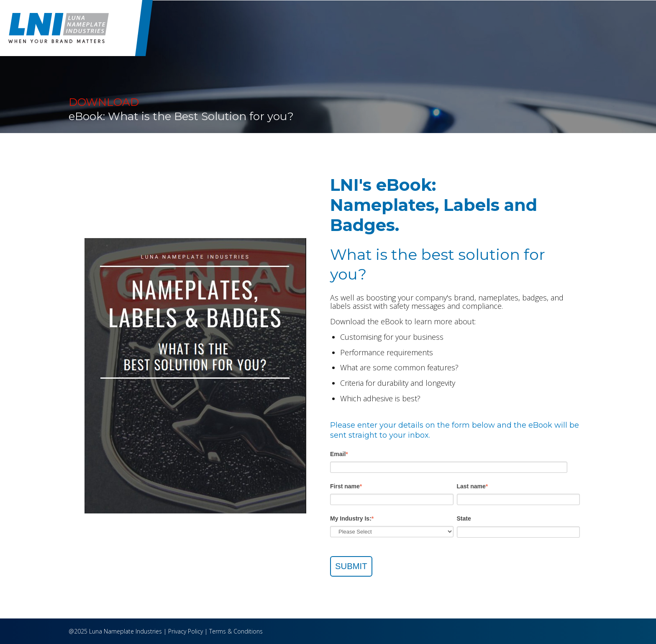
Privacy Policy (186, 631)
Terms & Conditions (236, 631)
